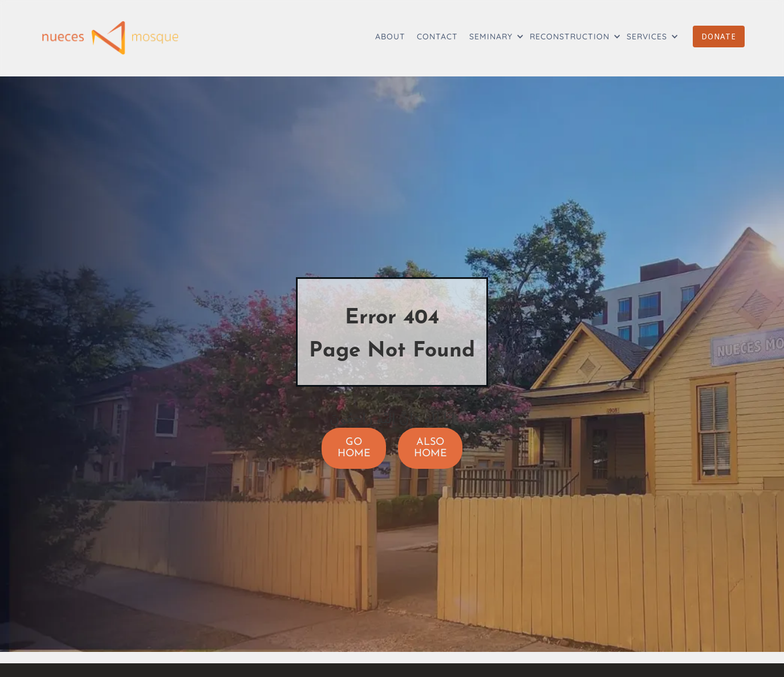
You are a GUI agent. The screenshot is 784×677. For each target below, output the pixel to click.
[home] (110, 38)
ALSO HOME (430, 448)
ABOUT (390, 37)
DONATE (719, 37)
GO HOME (354, 448)
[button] (494, 37)
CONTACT (437, 37)
